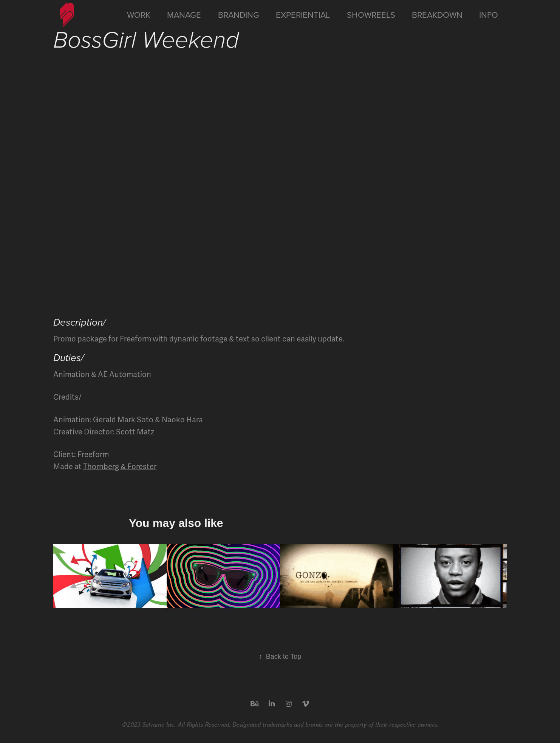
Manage (184, 15)
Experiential (303, 15)
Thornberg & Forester (120, 467)
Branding (239, 15)
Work (139, 15)
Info (489, 15)
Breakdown (437, 15)
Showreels (371, 15)
